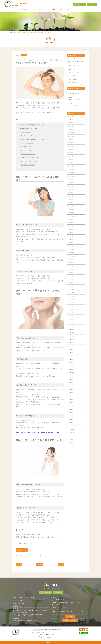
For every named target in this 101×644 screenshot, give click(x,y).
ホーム (26, 9)
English (75, 9)
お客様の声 (61, 9)
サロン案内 (33, 9)
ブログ (69, 9)
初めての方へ (42, 9)
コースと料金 (52, 9)
